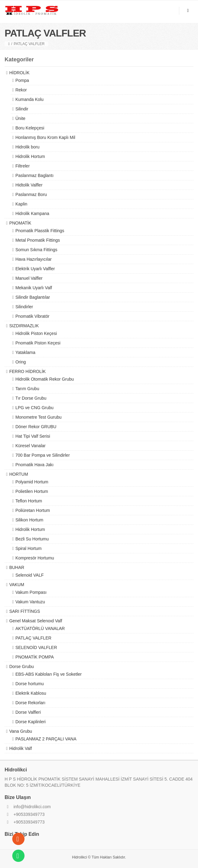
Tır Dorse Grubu (31, 398)
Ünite (20, 118)
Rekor (21, 90)
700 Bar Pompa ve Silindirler (42, 455)
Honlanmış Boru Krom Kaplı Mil (45, 137)
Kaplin (21, 204)
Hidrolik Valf (21, 748)
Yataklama (25, 352)
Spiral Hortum (29, 548)
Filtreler (23, 166)
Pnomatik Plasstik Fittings (40, 231)
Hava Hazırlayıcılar (33, 259)
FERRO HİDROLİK (27, 371)
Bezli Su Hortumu (32, 539)
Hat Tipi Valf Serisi (33, 436)
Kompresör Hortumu (35, 558)
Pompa (22, 80)
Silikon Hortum (29, 520)
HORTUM (19, 474)
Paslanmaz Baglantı (34, 175)
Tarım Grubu (27, 389)
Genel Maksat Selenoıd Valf (36, 621)
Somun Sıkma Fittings (36, 250)
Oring (21, 362)
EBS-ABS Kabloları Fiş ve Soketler (48, 674)
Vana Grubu (21, 731)
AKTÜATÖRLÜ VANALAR (40, 628)
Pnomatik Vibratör (32, 316)
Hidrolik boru (27, 147)
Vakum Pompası (31, 592)
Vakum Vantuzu (30, 602)
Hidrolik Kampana (32, 213)
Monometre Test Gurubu (38, 417)
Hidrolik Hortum (30, 156)
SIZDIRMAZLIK (24, 326)
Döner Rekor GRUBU (36, 427)
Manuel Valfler (29, 278)
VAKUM (17, 585)
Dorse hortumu (30, 684)
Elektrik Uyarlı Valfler (35, 269)
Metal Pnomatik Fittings (38, 240)
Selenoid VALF (29, 575)
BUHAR (17, 567)
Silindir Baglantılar (33, 297)
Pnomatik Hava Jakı (34, 465)
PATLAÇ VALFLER (33, 638)
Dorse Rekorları (30, 703)
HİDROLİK (19, 73)
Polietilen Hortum (32, 491)
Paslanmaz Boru (31, 194)
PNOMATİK (20, 223)
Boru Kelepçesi (30, 128)
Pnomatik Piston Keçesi (38, 343)
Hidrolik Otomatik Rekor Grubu (45, 379)
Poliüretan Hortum (33, 510)
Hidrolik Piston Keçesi (36, 333)
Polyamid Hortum (32, 482)
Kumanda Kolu (29, 99)
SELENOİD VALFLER (36, 647)
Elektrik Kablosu (31, 693)
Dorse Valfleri (28, 712)
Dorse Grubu (21, 666)
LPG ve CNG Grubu (34, 408)
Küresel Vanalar (30, 446)
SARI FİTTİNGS (25, 611)
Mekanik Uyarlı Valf (34, 288)
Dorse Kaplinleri (30, 722)
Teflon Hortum (29, 501)
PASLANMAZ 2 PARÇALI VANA (46, 739)
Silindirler (24, 307)
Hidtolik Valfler (29, 185)
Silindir (22, 109)
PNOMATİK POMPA (35, 657)
